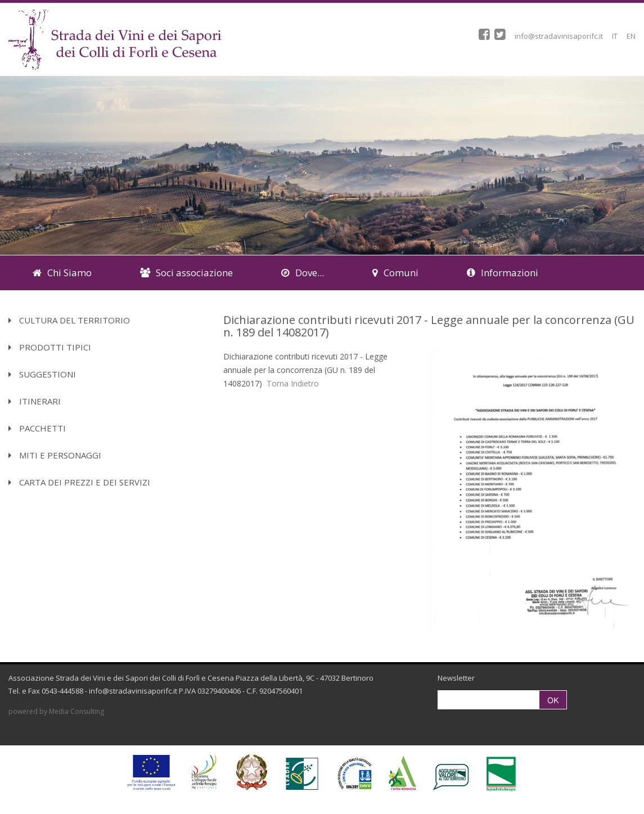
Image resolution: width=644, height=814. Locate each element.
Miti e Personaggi (55, 455)
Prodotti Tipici (50, 347)
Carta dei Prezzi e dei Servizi (79, 482)
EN (631, 36)
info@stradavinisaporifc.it (559, 36)
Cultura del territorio (69, 320)
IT (615, 36)
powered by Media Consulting (56, 711)
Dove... (303, 273)
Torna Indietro (293, 383)
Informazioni (503, 273)
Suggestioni (42, 374)
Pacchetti (37, 428)
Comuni (395, 273)
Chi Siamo (62, 273)
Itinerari (35, 401)
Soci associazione (186, 273)
